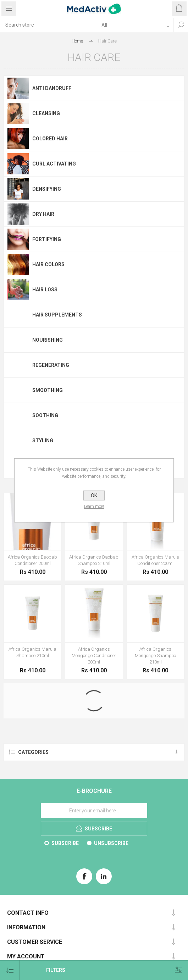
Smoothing (48, 390)
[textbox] (48, 25)
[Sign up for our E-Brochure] (94, 811)
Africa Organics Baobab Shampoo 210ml (94, 560)
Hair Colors (48, 264)
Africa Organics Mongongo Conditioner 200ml (94, 656)
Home (77, 41)
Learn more (94, 506)
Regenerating (51, 365)
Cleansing (46, 113)
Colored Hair (50, 139)
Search (181, 25)
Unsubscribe (111, 843)
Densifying (47, 189)
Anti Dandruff (52, 88)
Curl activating (54, 164)
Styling (43, 441)
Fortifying (47, 239)
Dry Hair (43, 214)
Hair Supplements (57, 315)
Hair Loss (45, 290)
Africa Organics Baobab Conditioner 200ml (32, 560)
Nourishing (48, 340)
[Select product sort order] (10, 970)
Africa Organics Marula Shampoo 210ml (32, 652)
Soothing (45, 415)
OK (94, 495)
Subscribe (65, 843)
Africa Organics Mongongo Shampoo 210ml (155, 656)
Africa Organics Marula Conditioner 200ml (156, 560)
